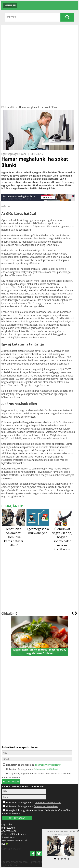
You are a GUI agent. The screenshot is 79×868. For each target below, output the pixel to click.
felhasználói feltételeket (46, 769)
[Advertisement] (39, 64)
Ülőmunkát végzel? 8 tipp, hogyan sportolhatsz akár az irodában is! (62, 537)
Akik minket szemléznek (14, 840)
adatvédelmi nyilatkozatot (48, 765)
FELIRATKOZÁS (17, 818)
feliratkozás (11, 782)
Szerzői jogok (9, 837)
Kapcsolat (7, 824)
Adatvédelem (9, 831)
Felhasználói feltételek (14, 834)
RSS (5, 844)
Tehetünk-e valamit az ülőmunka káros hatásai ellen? (14, 535)
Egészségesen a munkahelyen (38, 529)
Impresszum (8, 828)
